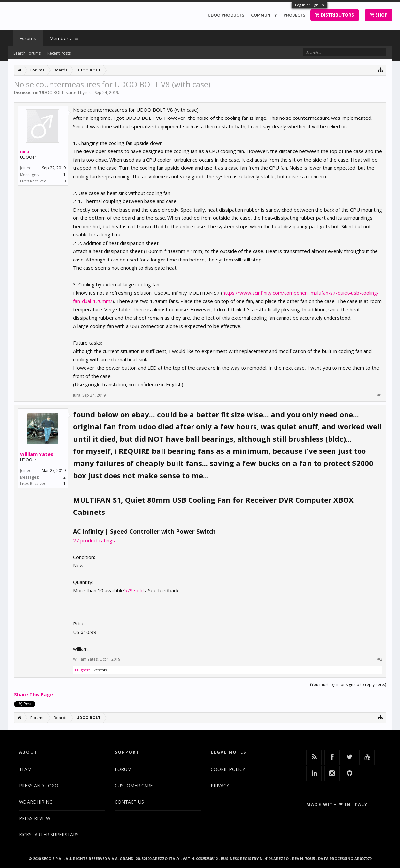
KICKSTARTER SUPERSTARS (49, 835)
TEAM (25, 769)
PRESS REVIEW (35, 818)
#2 (380, 659)
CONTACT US (129, 802)
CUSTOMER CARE (134, 786)
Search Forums (27, 53)
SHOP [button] (379, 15)
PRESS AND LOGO (39, 786)
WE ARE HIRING (36, 802)
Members (60, 38)
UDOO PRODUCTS (226, 15)
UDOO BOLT (52, 93)
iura (89, 93)
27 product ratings (94, 540)
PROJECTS (294, 15)
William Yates (37, 454)
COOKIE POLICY (228, 769)
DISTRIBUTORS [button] (335, 15)
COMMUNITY (264, 15)
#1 (380, 395)
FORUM (123, 769)
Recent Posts (59, 53)
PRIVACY (220, 786)
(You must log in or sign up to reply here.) (348, 684)
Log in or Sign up (309, 5)
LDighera (83, 670)
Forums (28, 38)
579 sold (134, 590)
